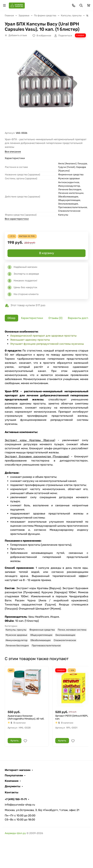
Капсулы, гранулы (16, 630)
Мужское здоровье (16, 635)
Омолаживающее (65, 635)
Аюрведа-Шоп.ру (15, 833)
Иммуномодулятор (16, 640)
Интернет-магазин (18, 770)
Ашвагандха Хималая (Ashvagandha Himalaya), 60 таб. (26, 717)
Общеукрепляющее (41, 635)
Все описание (13, 152)
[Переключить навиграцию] (4, 5)
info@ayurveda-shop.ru (20, 805)
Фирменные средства (42, 630)
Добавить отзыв (18, 35)
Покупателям (14, 775)
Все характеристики (17, 219)
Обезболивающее (41, 640)
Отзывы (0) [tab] (55, 318)
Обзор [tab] (11, 318)
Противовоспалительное (46, 646)
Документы (13, 786)
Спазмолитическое (65, 640)
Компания (12, 781)
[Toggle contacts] (74, 5)
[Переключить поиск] (81, 5)
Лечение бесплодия (17, 646)
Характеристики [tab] (32, 318)
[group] (46, 87)
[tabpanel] (46, 489)
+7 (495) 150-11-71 (16, 799)
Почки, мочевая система (72, 630)
